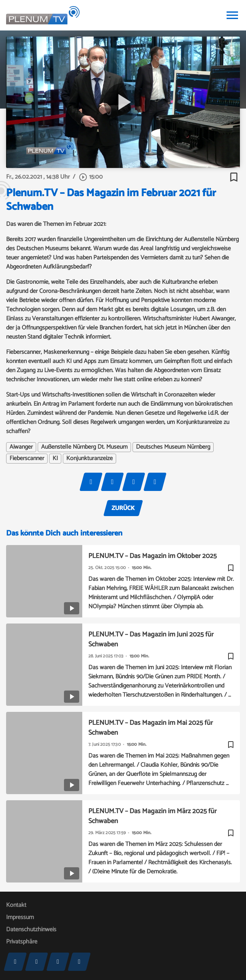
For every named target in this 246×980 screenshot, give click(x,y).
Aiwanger (21, 447)
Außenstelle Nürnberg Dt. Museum (84, 447)
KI (55, 459)
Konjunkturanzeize (89, 459)
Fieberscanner (27, 459)
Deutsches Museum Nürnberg (173, 447)
